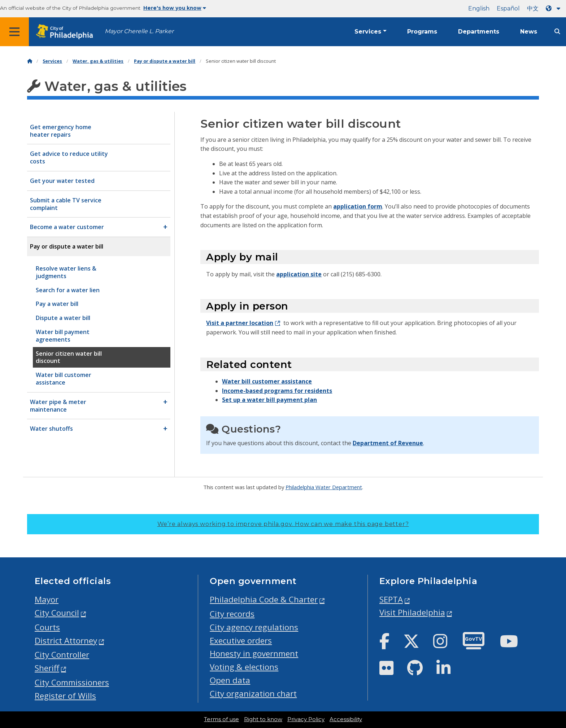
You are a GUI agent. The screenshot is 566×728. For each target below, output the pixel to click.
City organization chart (253, 694)
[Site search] (557, 32)
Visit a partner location (240, 323)
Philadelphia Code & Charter (264, 599)
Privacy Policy (306, 719)
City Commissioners (72, 682)
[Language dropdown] (554, 8)
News (529, 32)
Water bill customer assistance (267, 381)
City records (232, 614)
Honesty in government (254, 654)
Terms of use (221, 719)
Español (508, 8)
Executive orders (241, 641)
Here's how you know (175, 8)
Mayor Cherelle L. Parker (139, 31)
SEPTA (391, 599)
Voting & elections (244, 667)
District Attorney (66, 641)
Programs (422, 32)
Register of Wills (65, 696)
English (479, 8)
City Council (57, 613)
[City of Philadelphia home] (67, 32)
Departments (479, 32)
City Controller (62, 655)
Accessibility (346, 719)
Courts (47, 627)
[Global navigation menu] (14, 32)
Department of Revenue (388, 443)
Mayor (47, 599)
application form (358, 206)
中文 (533, 8)
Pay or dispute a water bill (165, 61)
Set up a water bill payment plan (269, 400)
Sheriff (47, 668)
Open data (230, 680)
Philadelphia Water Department (324, 487)
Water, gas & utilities (98, 61)
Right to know (263, 719)
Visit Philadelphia (412, 612)
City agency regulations (254, 627)
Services (368, 32)
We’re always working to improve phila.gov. (283, 524)
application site (299, 274)
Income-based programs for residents (277, 391)
